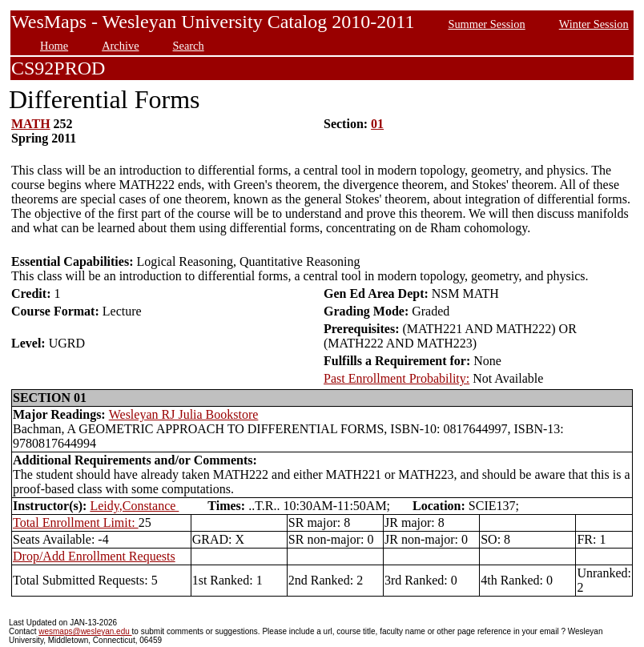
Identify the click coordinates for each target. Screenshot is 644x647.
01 (377, 124)
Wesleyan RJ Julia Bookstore (184, 414)
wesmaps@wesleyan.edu (85, 631)
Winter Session (594, 24)
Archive (120, 46)
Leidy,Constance (134, 506)
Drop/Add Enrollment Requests (94, 556)
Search (189, 46)
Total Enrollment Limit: (76, 522)
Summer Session (486, 24)
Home (54, 46)
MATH (31, 124)
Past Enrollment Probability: (396, 378)
